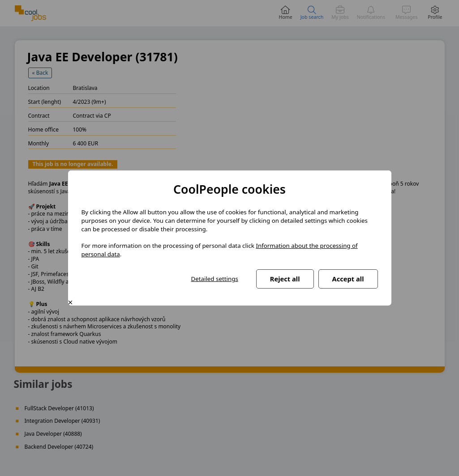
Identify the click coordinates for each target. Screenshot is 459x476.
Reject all (285, 279)
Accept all (348, 279)
